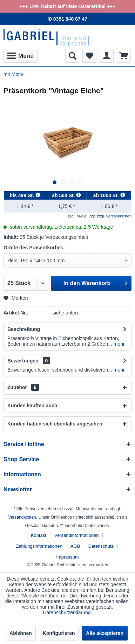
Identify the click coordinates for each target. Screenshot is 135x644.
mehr (119, 344)
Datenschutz (101, 546)
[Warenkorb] (124, 56)
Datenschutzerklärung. (67, 612)
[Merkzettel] (89, 56)
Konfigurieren (59, 633)
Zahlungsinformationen (39, 546)
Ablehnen (21, 633)
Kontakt (39, 535)
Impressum (67, 557)
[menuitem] (21, 56)
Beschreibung (24, 329)
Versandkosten (22, 517)
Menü (20, 55)
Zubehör (23, 387)
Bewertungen (23, 361)
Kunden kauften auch (32, 406)
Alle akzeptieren (105, 633)
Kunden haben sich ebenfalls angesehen (55, 424)
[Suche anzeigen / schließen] (72, 56)
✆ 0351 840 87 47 (67, 19)
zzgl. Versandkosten (114, 216)
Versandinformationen (76, 535)
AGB (75, 546)
